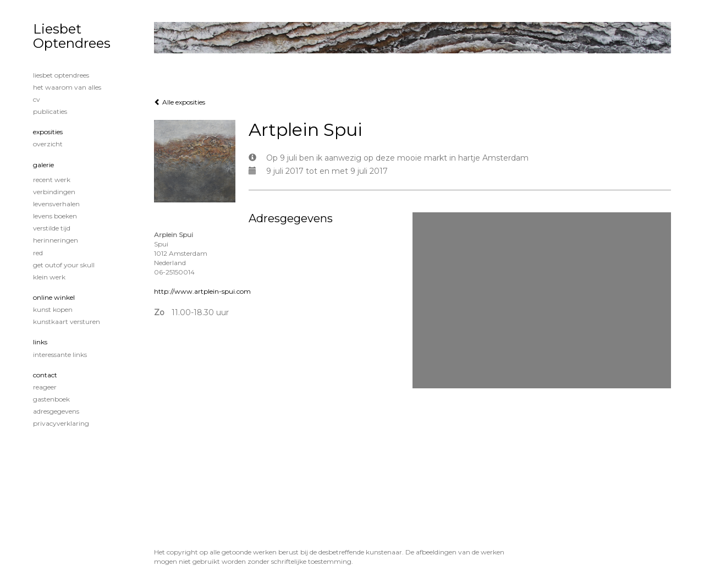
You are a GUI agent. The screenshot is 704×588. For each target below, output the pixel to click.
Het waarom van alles (67, 87)
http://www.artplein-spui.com (202, 291)
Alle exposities (180, 102)
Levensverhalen (56, 204)
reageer (45, 387)
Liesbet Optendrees (72, 36)
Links (40, 342)
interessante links (60, 355)
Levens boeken (55, 216)
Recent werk (52, 180)
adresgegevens (56, 411)
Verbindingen (54, 192)
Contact (45, 375)
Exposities (48, 132)
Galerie (43, 165)
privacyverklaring (61, 423)
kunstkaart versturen (67, 322)
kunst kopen (53, 309)
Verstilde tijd (52, 228)
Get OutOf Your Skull (64, 265)
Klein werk (49, 277)
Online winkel (54, 297)
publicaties (50, 111)
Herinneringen (56, 240)
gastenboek (51, 399)
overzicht (48, 144)
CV (37, 99)
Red (38, 253)
